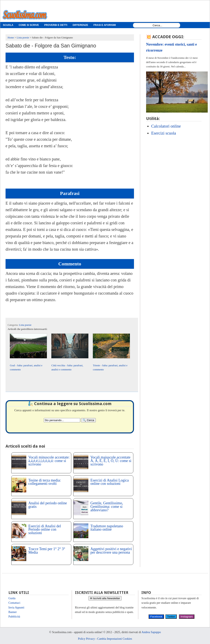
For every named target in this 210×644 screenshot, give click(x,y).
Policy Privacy (86, 639)
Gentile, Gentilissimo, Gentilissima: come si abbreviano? (107, 507)
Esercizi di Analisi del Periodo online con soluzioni (45, 530)
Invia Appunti (16, 608)
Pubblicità (14, 617)
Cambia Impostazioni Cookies (115, 639)
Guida (12, 598)
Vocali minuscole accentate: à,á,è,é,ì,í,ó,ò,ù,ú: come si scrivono (49, 461)
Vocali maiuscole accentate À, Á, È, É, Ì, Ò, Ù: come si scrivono (111, 461)
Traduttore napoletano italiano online (107, 528)
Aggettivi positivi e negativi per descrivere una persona (111, 551)
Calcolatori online (166, 126)
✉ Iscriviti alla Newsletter (105, 598)
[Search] (88, 420)
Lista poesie (25, 325)
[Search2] (62, 420)
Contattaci (14, 603)
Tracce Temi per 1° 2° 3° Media (47, 551)
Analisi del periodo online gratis (48, 505)
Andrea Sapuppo (151, 632)
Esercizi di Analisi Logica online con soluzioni (110, 482)
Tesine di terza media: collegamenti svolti (45, 482)
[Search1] (157, 25)
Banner (13, 612)
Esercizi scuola (164, 133)
